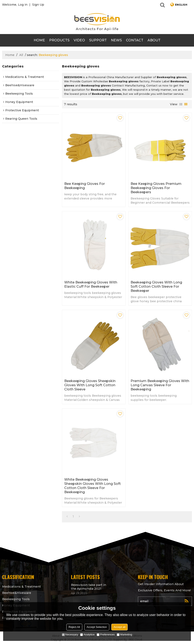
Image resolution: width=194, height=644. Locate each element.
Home (39, 40)
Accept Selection (97, 627)
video (79, 40)
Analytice (87, 634)
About (154, 40)
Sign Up (38, 5)
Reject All (74, 627)
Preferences (106, 634)
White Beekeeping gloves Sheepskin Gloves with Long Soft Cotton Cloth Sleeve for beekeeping (93, 486)
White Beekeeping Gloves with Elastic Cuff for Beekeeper (91, 284)
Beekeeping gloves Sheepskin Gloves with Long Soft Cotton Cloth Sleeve (90, 385)
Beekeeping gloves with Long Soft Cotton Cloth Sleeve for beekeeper (156, 286)
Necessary (70, 634)
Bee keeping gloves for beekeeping (85, 186)
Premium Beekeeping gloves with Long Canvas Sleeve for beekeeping (160, 385)
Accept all (119, 627)
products (59, 40)
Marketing (124, 634)
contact (135, 40)
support (98, 40)
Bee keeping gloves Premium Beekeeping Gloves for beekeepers (156, 188)
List (181, 104)
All (21, 55)
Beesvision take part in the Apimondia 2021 (89, 587)
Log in (23, 5)
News (116, 40)
